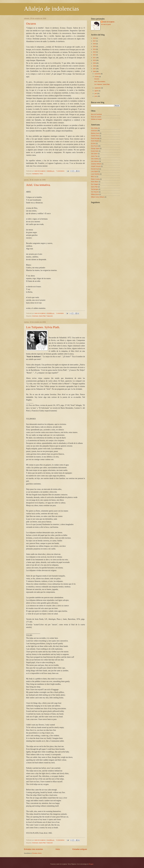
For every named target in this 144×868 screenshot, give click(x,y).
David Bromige (95, 138)
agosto (97, 91)
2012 (95, 55)
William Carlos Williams (98, 197)
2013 (95, 52)
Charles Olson (95, 136)
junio (96, 96)
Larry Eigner (94, 171)
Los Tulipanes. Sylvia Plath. (43, 327)
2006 (95, 71)
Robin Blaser (95, 182)
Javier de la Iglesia (109, 22)
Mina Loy (94, 177)
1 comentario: (60, 313)
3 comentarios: (60, 840)
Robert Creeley (95, 179)
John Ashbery (95, 159)
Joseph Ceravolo (96, 166)
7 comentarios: (60, 171)
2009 (95, 63)
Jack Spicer (94, 154)
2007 (95, 69)
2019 (95, 38)
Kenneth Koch (95, 169)
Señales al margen (96, 119)
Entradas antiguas (80, 849)
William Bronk (95, 194)
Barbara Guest (95, 133)
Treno (41, 174)
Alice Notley (94, 128)
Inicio (58, 849)
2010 (95, 60)
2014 (95, 49)
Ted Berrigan (95, 189)
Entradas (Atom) (37, 853)
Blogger (91, 864)
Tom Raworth (95, 192)
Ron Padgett (95, 184)
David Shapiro (95, 141)
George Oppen (95, 148)
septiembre (98, 88)
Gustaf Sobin (95, 151)
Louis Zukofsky (95, 174)
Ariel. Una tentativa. (38, 185)
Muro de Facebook (96, 114)
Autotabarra (35, 174)
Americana (35, 316)
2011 (95, 58)
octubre (97, 77)
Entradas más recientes (33, 849)
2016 (95, 44)
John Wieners (95, 161)
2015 (95, 46)
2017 (95, 41)
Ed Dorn (93, 143)
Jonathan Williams (96, 164)
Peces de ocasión (96, 117)
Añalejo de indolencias (51, 9)
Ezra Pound (94, 146)
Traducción (50, 316)
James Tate (94, 156)
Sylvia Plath (42, 316)
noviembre (98, 74)
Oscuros (31, 24)
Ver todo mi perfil (106, 24)
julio (96, 93)
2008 (95, 66)
